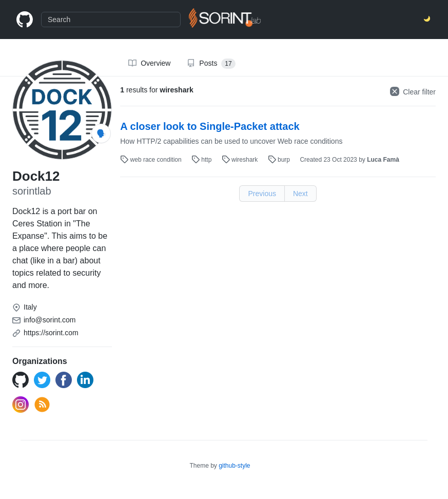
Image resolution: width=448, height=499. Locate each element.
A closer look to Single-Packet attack (210, 126)
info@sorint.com (50, 320)
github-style (234, 466)
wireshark (241, 160)
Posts (211, 64)
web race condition (152, 160)
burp (280, 160)
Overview (149, 63)
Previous (262, 194)
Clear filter (413, 91)
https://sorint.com (51, 333)
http (202, 160)
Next (300, 194)
